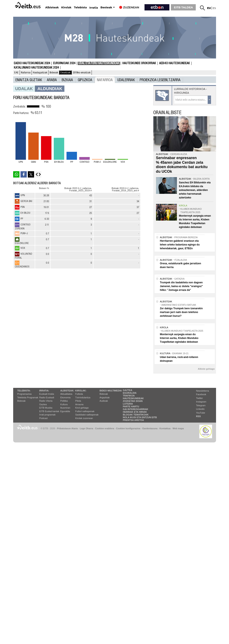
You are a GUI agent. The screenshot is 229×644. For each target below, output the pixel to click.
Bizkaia (67, 80)
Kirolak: (81, 391)
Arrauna (79, 404)
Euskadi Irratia (47, 394)
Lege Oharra (87, 428)
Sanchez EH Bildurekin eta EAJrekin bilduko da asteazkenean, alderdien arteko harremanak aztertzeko (195, 190)
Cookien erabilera (105, 428)
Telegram (201, 405)
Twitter (200, 398)
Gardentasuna (150, 428)
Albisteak (52, 7)
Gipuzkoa (85, 80)
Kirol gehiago (82, 408)
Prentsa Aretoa (133, 420)
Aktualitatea (66, 394)
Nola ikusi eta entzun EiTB (140, 417)
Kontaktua (165, 428)
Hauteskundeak (133, 398)
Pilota (78, 401)
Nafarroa (26, 73)
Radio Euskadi (47, 397)
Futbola (79, 394)
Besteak (106, 7)
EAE (16, 73)
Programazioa (24, 394)
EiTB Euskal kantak (49, 411)
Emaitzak (65, 73)
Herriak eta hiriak (135, 412)
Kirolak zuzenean (84, 418)
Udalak (24, 89)
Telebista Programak (28, 397)
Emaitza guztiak (29, 80)
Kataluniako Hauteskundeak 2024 (36, 68)
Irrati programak (47, 415)
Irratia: (44, 391)
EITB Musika (46, 408)
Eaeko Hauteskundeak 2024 (32, 63)
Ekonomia (65, 397)
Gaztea (43, 404)
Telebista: (24, 391)
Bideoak (54, 73)
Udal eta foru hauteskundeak (99, 63)
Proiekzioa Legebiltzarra (160, 80)
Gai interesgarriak (136, 409)
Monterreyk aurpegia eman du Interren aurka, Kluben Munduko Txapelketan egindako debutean (179, 338)
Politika (64, 401)
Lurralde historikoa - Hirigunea (191, 91)
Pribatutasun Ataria (67, 428)
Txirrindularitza (83, 397)
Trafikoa (129, 396)
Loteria (128, 404)
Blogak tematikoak (136, 415)
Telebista (80, 7)
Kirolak (66, 7)
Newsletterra (203, 391)
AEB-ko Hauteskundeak (175, 63)
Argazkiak (105, 397)
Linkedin (200, 409)
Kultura (64, 404)
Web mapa (178, 428)
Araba (52, 80)
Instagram (201, 402)
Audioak (104, 401)
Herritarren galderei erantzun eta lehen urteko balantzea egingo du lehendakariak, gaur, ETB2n (180, 245)
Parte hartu (131, 406)
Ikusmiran (65, 408)
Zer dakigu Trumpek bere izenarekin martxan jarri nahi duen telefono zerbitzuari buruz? (181, 312)
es (214, 8)
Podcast (43, 418)
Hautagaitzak (40, 73)
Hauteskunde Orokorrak (139, 63)
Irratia (94, 8)
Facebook (201, 394)
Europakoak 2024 (64, 63)
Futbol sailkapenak (85, 411)
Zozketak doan (133, 401)
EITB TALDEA (184, 7)
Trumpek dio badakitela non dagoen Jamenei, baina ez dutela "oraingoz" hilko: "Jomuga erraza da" (181, 286)
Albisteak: (67, 391)
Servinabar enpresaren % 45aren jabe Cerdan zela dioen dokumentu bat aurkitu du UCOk (182, 165)
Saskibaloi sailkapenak (87, 415)
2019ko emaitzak (82, 73)
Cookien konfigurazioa (128, 428)
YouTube (201, 413)
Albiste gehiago (206, 369)
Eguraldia (65, 411)
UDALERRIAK (126, 80)
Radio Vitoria (46, 401)
